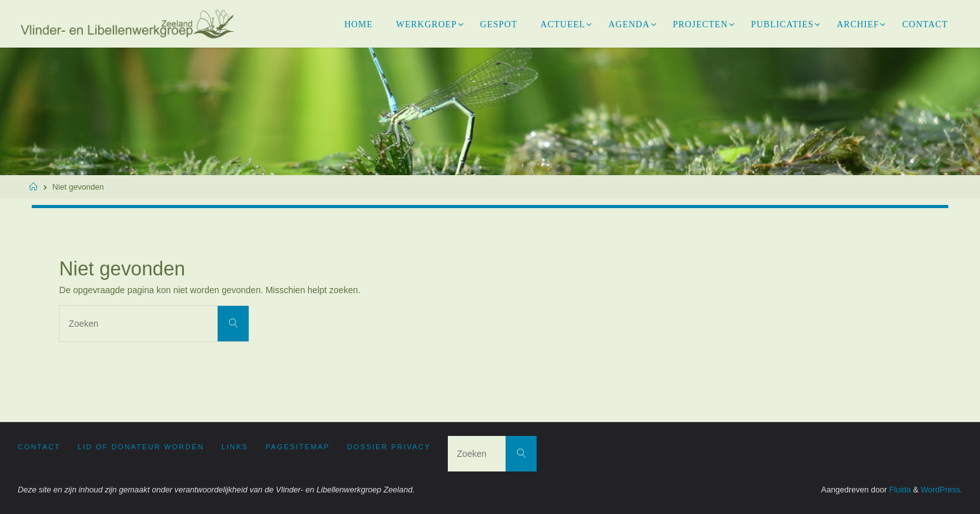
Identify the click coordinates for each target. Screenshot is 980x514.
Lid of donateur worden (141, 447)
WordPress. (941, 490)
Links (235, 447)
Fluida (899, 490)
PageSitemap (298, 447)
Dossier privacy (389, 447)
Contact (39, 447)
